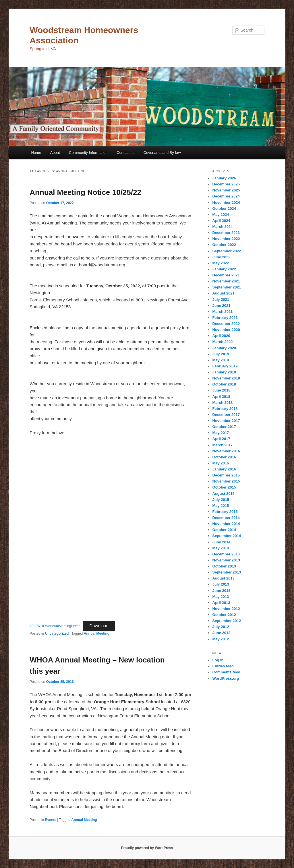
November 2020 (226, 330)
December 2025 (226, 184)
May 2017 (221, 433)
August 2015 (224, 494)
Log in (218, 660)
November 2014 (226, 524)
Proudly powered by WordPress (147, 848)
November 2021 (226, 281)
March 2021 (223, 312)
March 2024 (223, 227)
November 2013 (226, 560)
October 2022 (224, 245)
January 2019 (224, 372)
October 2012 (224, 615)
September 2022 (227, 251)
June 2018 (222, 390)
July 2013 (221, 584)
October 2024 (224, 209)
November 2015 (226, 481)
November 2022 (226, 239)
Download (99, 626)
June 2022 (222, 257)
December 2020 (226, 324)
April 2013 (221, 603)
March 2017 (223, 445)
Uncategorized (57, 633)
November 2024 (226, 203)
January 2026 (224, 178)
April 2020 (221, 336)
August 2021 (224, 293)
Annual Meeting (97, 633)
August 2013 (224, 578)
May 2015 (221, 506)
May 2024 (221, 215)
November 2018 (226, 378)
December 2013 (226, 554)
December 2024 (226, 196)
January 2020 (224, 348)
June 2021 (222, 306)
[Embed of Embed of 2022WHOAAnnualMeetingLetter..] (110, 530)
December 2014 (226, 518)
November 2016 (226, 451)
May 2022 (221, 263)
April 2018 (221, 397)
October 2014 (224, 530)
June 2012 (222, 633)
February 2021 (225, 318)
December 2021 (226, 275)
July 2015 (221, 500)
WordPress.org (226, 678)
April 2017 (221, 439)
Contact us (125, 153)
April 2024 (221, 221)
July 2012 (221, 627)
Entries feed (223, 666)
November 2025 (226, 190)
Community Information (88, 153)
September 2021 (227, 287)
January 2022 (224, 269)
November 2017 (226, 421)
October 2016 (224, 457)
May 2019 (221, 360)
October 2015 (224, 487)
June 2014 (222, 542)
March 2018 (223, 403)
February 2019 (225, 366)
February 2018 (225, 409)
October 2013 (224, 566)
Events (51, 820)
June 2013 (222, 591)
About (55, 153)
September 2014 (227, 536)
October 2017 (224, 427)
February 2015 (225, 512)
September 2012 (227, 621)
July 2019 (221, 354)
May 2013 (221, 597)
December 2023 (226, 233)
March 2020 (223, 342)
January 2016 (224, 469)
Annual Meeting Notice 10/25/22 (85, 192)
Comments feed (227, 672)
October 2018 (224, 384)
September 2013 (227, 572)
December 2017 (226, 415)
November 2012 (226, 609)
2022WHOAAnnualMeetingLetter (55, 626)
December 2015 (226, 475)
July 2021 (221, 300)
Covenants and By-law (162, 153)
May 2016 (221, 463)
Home (36, 153)
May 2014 (221, 548)
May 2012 (221, 639)
